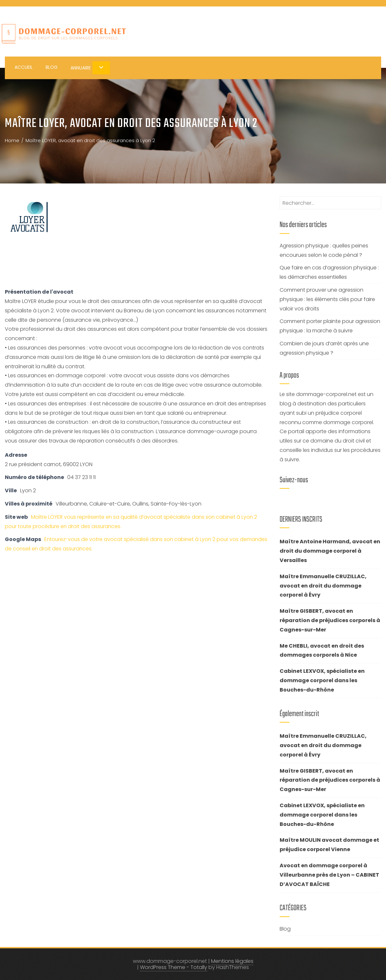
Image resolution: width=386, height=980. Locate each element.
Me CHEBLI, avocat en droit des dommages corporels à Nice (322, 651)
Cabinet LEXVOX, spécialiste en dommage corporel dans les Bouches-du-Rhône (322, 680)
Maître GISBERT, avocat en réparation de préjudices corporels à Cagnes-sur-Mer (330, 620)
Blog (52, 67)
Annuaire (90, 68)
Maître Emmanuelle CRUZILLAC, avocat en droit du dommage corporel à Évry (323, 586)
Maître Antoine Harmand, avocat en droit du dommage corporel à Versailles (330, 551)
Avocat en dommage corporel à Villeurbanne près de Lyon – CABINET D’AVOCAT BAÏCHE (329, 875)
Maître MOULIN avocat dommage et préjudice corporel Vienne (329, 845)
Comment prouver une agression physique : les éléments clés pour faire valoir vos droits (327, 299)
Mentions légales (232, 961)
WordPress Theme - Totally (174, 967)
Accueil (24, 67)
